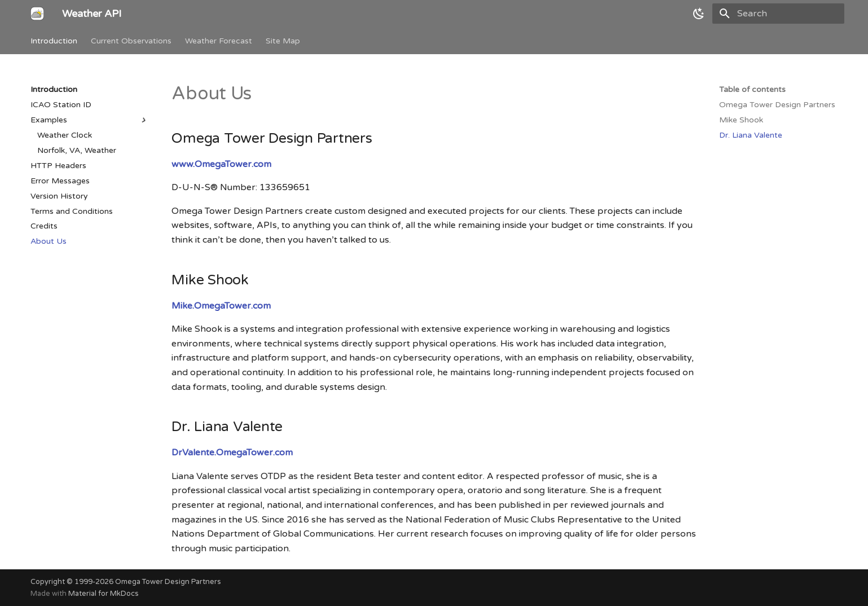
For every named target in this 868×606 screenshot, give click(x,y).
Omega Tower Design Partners (168, 582)
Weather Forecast (219, 41)
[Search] (778, 14)
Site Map (283, 41)
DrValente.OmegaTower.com (232, 453)
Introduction (54, 41)
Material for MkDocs (103, 594)
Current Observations (131, 41)
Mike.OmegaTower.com (221, 306)
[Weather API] (37, 14)
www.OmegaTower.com (221, 164)
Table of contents (752, 89)
